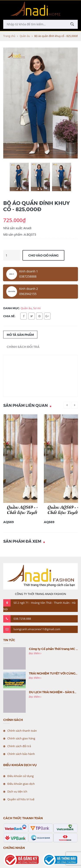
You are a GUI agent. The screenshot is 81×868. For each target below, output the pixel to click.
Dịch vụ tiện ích (17, 791)
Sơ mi (37, 308)
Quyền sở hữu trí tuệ (21, 799)
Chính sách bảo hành (21, 754)
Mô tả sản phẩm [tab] (20, 335)
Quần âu (25, 36)
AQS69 (9, 522)
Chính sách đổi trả (19, 746)
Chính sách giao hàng (21, 738)
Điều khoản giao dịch (21, 784)
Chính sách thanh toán (22, 731)
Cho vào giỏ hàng (43, 255)
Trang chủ (9, 36)
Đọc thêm (35, 653)
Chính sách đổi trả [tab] (23, 347)
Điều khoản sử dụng (21, 776)
